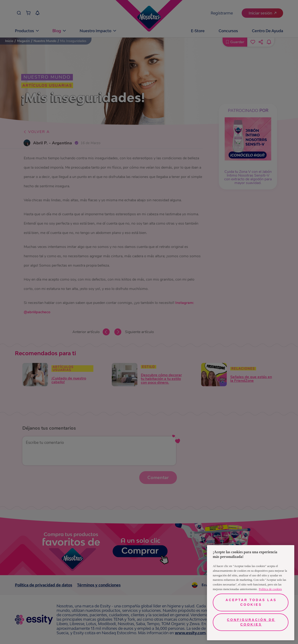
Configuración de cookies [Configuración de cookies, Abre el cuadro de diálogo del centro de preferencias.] (251, 622)
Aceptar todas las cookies (251, 602)
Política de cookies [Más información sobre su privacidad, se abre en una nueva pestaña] (270, 589)
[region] (251, 593)
